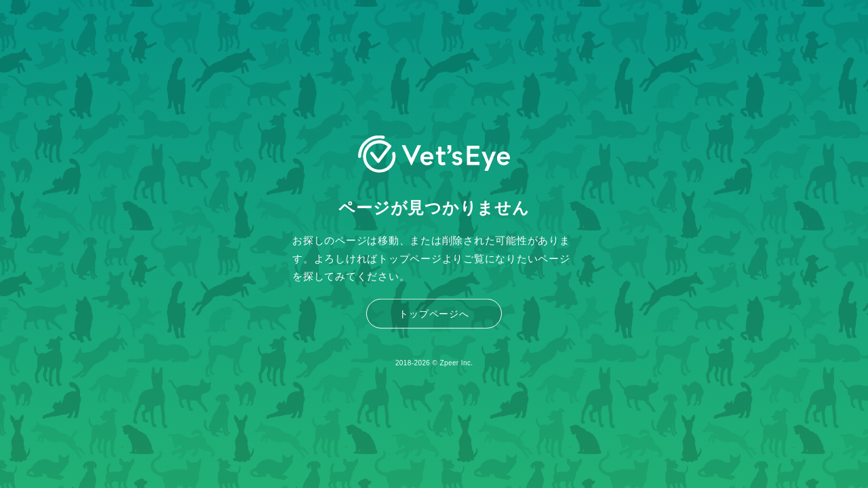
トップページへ (434, 314)
